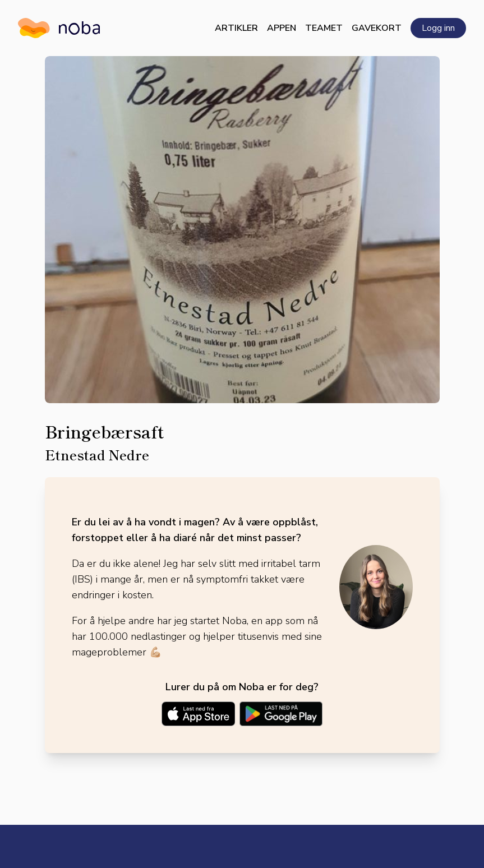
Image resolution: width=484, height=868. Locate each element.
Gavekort (377, 28)
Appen (282, 28)
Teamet (324, 28)
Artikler (236, 28)
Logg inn (438, 28)
